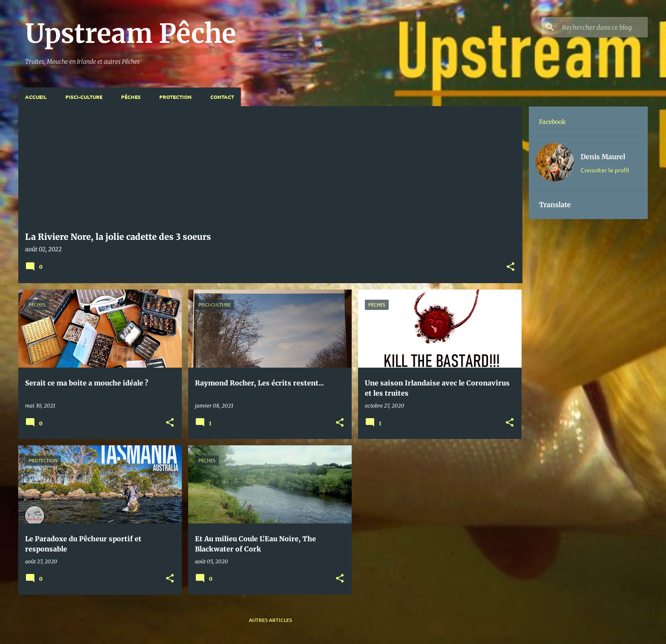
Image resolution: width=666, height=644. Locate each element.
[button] (511, 267)
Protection (175, 97)
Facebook (552, 122)
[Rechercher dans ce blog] (603, 27)
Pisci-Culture (84, 97)
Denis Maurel (603, 157)
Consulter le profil (605, 170)
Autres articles (270, 620)
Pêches (131, 97)
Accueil (36, 97)
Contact (222, 97)
